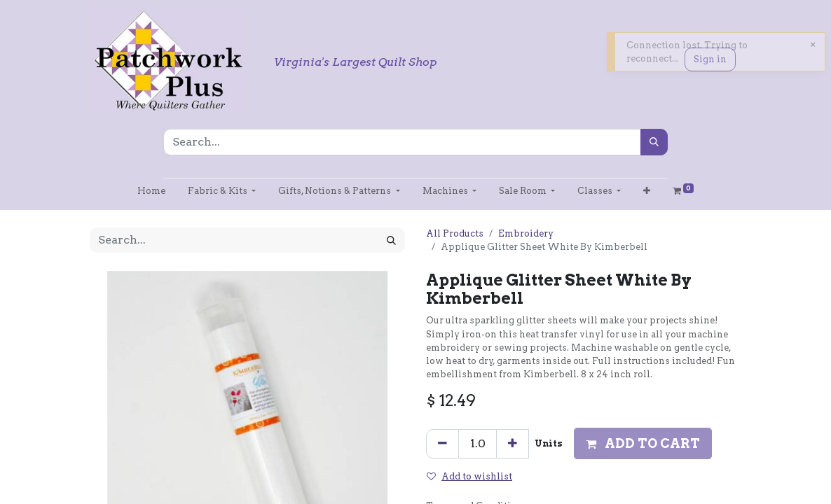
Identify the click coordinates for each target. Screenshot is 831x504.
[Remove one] (442, 444)
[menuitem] (151, 191)
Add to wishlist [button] (469, 476)
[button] (647, 191)
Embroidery (526, 233)
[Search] (654, 142)
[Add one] (513, 444)
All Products (455, 233)
